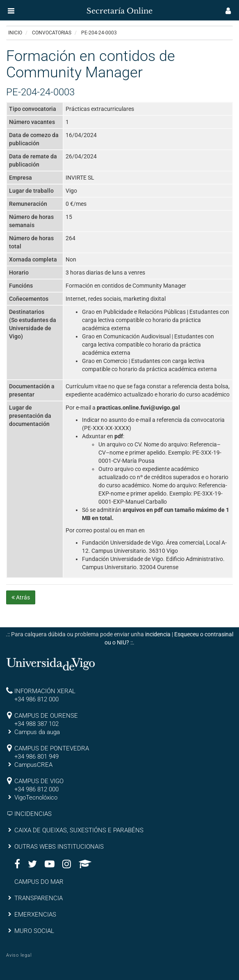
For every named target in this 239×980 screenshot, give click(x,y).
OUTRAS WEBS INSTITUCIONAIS (59, 847)
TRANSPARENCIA (39, 898)
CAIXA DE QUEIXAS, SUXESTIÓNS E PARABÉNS (79, 830)
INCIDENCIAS (33, 814)
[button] (11, 11)
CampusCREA (33, 765)
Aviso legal (19, 955)
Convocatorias (52, 33)
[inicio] (22, 8)
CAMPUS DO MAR (39, 882)
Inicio (15, 33)
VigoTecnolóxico (36, 798)
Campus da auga (37, 732)
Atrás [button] (21, 597)
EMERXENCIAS (35, 915)
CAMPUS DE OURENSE (46, 716)
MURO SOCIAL (34, 931)
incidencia (158, 634)
